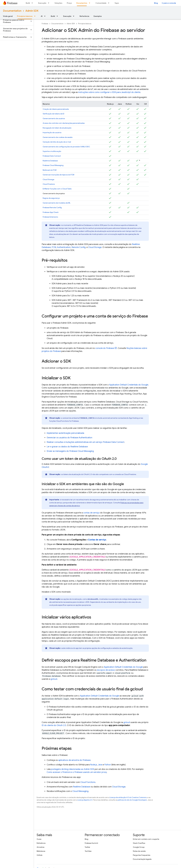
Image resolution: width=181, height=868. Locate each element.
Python (108, 765)
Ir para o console (169, 3)
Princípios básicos (85, 24)
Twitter (87, 847)
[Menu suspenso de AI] (46, 16)
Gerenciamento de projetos (54, 193)
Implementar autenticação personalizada (65, 433)
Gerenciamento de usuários (54, 118)
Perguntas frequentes (142, 855)
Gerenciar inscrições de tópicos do (58, 175)
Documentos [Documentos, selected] (82, 3)
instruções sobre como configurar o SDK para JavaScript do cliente (109, 92)
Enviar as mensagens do (70, 451)
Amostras (40, 847)
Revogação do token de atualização (57, 128)
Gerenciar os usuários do (69, 438)
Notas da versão (139, 851)
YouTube (88, 851)
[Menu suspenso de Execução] (49, 3)
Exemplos (98, 16)
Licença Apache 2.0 (85, 800)
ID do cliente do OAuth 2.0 (54, 725)
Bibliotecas (41, 851)
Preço (69, 3)
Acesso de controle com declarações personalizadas (64, 123)
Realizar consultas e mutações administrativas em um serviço (85, 442)
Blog (156, 3)
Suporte (118, 3)
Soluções (58, 3)
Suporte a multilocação (52, 151)
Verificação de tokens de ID (54, 114)
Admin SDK (32, 11)
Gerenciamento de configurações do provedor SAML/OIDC (66, 147)
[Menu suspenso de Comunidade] (109, 3)
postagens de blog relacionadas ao (73, 769)
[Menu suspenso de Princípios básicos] (36, 16)
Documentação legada (142, 859)
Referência (84, 16)
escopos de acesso (106, 670)
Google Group (139, 847)
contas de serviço (91, 513)
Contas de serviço (97, 540)
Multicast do (50, 170)
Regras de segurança (51, 198)
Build (28, 3)
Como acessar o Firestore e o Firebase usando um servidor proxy (77, 772)
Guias (39, 839)
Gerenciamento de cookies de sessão (58, 137)
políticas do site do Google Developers (132, 800)
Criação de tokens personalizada (56, 109)
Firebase (45, 24)
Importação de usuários (52, 132)
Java (100, 765)
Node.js (94, 765)
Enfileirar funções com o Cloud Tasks (57, 189)
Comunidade (101, 3)
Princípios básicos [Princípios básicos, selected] (25, 16)
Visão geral (8, 16)
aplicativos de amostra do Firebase (74, 760)
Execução (42, 3)
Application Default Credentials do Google (129, 385)
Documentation (12, 11)
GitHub (39, 855)
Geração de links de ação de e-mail (57, 142)
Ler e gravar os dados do (67, 447)
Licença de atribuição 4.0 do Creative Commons (128, 797)
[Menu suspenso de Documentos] (90, 3)
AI (42, 16)
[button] (15, 21)
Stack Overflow (139, 843)
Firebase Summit (91, 843)
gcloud (54, 679)
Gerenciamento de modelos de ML (57, 203)
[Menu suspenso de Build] (33, 3)
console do (105, 348)
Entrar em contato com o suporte (146, 839)
